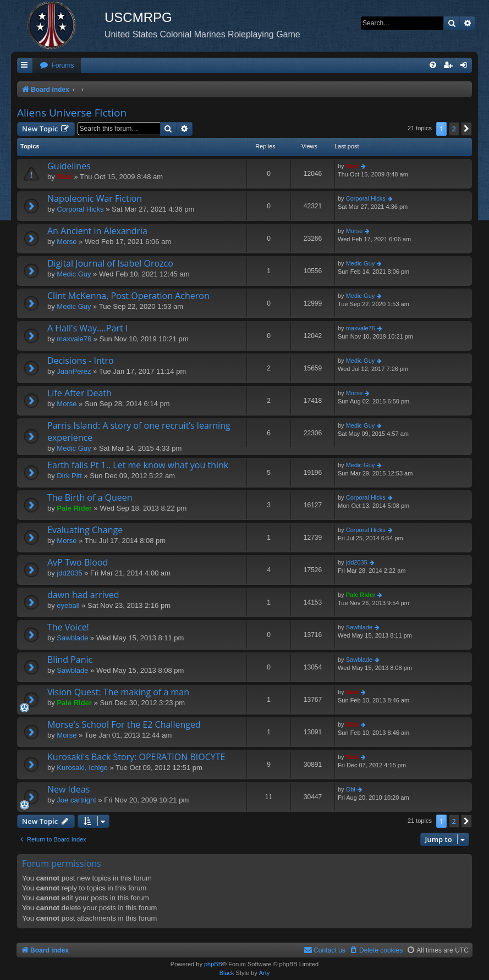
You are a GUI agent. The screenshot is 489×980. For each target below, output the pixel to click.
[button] (466, 129)
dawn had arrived (83, 595)
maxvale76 (74, 339)
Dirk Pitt (69, 476)
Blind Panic (70, 660)
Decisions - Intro (81, 361)
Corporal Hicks (80, 209)
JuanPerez (74, 371)
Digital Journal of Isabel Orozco (110, 263)
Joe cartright (76, 800)
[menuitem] (57, 66)
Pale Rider (74, 508)
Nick (64, 177)
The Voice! (68, 627)
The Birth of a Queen (90, 497)
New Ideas (68, 789)
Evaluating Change (85, 530)
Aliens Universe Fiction (72, 113)
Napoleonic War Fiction (95, 198)
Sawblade (72, 638)
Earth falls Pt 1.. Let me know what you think (138, 465)
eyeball (68, 605)
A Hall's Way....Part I (87, 328)
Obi (351, 789)
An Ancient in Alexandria (97, 231)
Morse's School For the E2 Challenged (124, 724)
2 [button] (454, 129)
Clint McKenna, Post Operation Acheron (128, 296)
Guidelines (69, 166)
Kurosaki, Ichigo (82, 768)
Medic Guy (74, 274)
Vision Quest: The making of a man (118, 692)
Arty (265, 973)
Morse (67, 242)
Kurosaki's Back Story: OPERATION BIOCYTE (136, 757)
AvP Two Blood (78, 562)
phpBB (213, 964)
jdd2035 (69, 573)
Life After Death (79, 393)
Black (227, 973)
